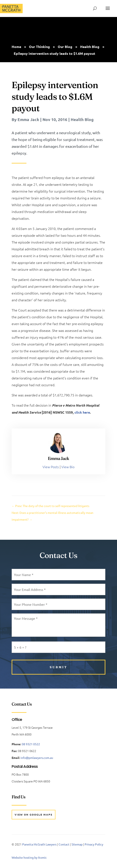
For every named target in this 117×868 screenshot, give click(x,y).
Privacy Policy (94, 844)
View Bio (68, 467)
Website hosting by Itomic (29, 857)
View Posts (51, 467)
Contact (64, 844)
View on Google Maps (34, 814)
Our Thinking (39, 47)
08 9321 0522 (31, 744)
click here (82, 412)
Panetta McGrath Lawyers (39, 844)
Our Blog (65, 47)
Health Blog (82, 119)
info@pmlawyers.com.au (37, 758)
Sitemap (77, 844)
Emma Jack (28, 119)
